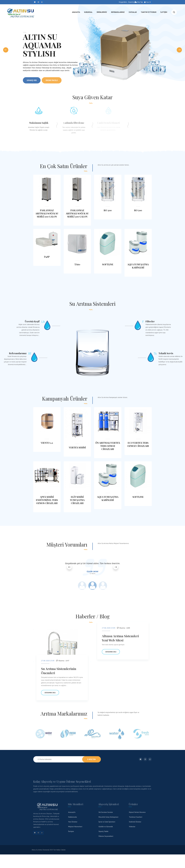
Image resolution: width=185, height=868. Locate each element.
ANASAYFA (76, 12)
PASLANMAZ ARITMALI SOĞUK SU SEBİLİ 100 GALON (47, 213)
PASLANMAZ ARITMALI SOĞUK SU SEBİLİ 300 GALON (77, 213)
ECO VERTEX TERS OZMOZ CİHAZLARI (138, 444)
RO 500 (138, 210)
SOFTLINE (108, 264)
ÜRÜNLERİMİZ (102, 12)
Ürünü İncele (52, 84)
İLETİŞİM (164, 12)
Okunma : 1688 (124, 630)
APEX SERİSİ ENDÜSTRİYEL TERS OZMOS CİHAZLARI (47, 500)
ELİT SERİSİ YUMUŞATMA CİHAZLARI (77, 500)
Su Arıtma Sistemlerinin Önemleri (59, 672)
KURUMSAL (88, 12)
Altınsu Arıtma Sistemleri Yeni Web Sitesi (120, 640)
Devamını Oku (50, 694)
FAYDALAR (133, 12)
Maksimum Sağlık (37, 123)
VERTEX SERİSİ (77, 447)
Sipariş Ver (32, 84)
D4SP (47, 257)
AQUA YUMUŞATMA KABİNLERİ (138, 266)
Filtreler (176, 321)
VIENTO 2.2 (47, 443)
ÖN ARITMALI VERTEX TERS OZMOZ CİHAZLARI (108, 446)
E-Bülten (92, 759)
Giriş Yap (139, 2)
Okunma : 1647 (63, 662)
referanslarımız (118, 12)
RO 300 (108, 210)
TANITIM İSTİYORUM (149, 12)
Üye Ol (147, 2)
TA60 (77, 264)
